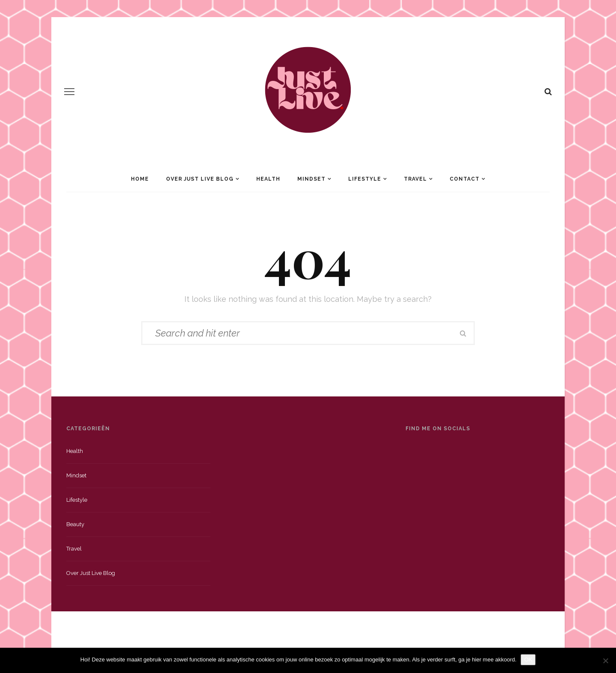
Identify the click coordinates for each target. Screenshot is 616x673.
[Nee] (605, 661)
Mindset (311, 179)
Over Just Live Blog (200, 179)
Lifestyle (365, 179)
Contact (465, 179)
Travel (415, 179)
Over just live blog (91, 573)
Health (268, 179)
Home (140, 179)
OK (528, 660)
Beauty (75, 524)
